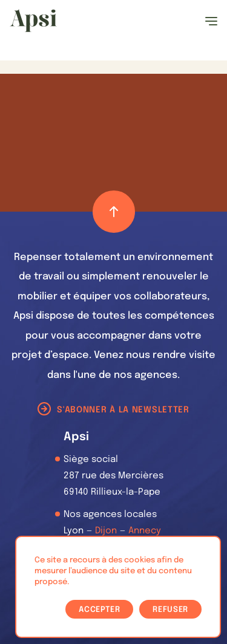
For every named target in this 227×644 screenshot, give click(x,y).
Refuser (170, 610)
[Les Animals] (33, 21)
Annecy (145, 531)
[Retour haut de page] (114, 212)
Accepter (99, 610)
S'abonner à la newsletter (123, 410)
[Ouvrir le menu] (211, 21)
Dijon (106, 531)
